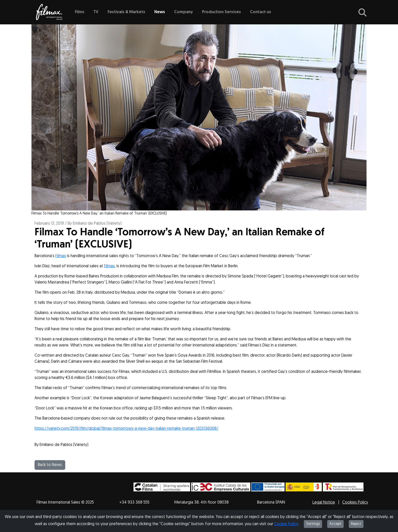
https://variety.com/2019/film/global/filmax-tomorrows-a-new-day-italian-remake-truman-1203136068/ (126, 429)
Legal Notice (324, 503)
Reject (356, 524)
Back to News (50, 465)
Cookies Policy (355, 503)
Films (80, 12)
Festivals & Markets (126, 12)
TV (96, 12)
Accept (335, 524)
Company (184, 12)
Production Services (221, 12)
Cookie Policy (286, 524)
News (160, 12)
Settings (313, 524)
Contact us (261, 12)
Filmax (61, 256)
